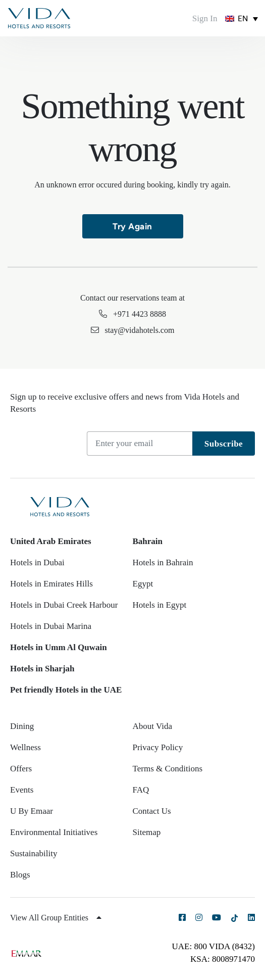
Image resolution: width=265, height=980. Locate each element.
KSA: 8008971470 (223, 959)
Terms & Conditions (168, 769)
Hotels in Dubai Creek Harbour (64, 605)
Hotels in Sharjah (42, 669)
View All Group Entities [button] (56, 918)
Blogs (20, 875)
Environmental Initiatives (54, 832)
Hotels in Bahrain (163, 562)
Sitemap (147, 832)
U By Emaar (32, 811)
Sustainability (34, 853)
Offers (21, 769)
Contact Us (152, 811)
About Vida (152, 726)
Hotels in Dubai (37, 562)
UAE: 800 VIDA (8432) (214, 946)
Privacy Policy (158, 747)
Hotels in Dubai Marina (51, 626)
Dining (22, 726)
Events (22, 790)
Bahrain (148, 541)
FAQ (141, 790)
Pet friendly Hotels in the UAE (66, 690)
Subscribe (224, 444)
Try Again (132, 226)
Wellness (25, 747)
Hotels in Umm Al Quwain (59, 647)
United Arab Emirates (51, 541)
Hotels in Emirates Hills (51, 584)
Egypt (143, 584)
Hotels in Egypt (160, 605)
